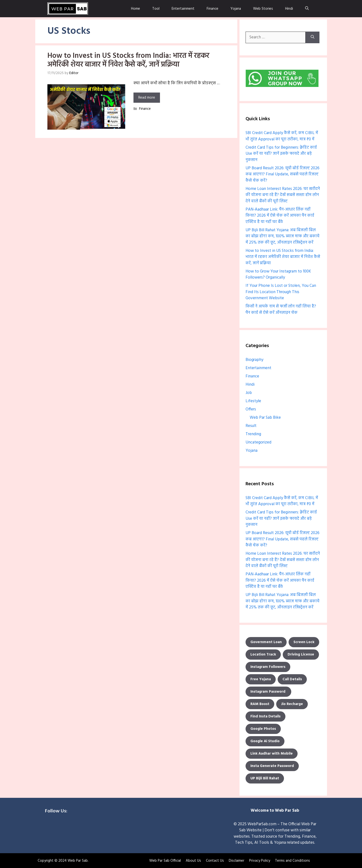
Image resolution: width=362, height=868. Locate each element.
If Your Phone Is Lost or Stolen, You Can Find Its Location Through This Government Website (281, 292)
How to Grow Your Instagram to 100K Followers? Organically (278, 274)
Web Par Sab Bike (265, 417)
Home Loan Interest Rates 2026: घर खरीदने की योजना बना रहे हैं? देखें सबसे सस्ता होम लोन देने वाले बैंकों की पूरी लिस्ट (283, 195)
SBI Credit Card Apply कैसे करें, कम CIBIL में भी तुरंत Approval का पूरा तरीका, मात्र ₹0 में (282, 136)
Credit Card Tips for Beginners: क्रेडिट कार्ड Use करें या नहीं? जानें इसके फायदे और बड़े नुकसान (281, 153)
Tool (156, 9)
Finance (212, 9)
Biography (254, 360)
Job (249, 393)
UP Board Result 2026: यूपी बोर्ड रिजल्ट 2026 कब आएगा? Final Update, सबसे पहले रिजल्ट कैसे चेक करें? (283, 174)
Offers (251, 409)
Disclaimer (237, 860)
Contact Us (215, 860)
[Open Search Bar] (307, 9)
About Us (193, 860)
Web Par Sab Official (165, 860)
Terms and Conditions (292, 860)
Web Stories (263, 9)
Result (251, 426)
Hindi (289, 9)
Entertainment (183, 9)
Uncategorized (258, 442)
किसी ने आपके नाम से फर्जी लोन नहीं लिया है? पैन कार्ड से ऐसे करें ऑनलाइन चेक (281, 309)
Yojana (236, 9)
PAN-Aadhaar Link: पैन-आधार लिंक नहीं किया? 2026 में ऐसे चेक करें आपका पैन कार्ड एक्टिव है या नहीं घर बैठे (280, 215)
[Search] (313, 37)
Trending (253, 434)
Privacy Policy (260, 860)
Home (136, 9)
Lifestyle (253, 401)
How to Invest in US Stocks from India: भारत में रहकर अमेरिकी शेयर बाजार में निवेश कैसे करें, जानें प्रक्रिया (128, 60)
